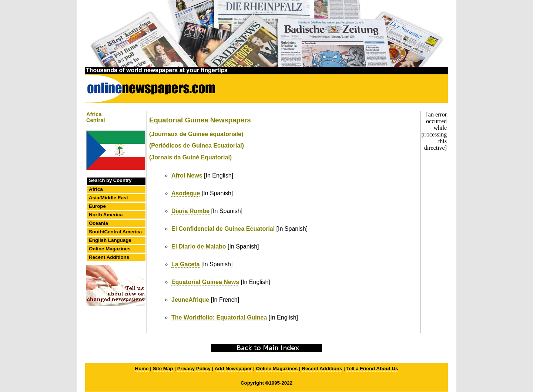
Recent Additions (109, 257)
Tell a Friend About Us (372, 369)
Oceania (98, 223)
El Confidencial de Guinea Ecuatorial (223, 229)
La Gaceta (185, 264)
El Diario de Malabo (199, 246)
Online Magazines (110, 249)
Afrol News (187, 175)
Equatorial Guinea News (205, 282)
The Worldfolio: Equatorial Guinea (219, 317)
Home (142, 369)
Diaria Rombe (190, 211)
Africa (96, 189)
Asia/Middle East (108, 198)
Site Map (163, 369)
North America (106, 215)
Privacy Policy (194, 369)
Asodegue (186, 193)
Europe (97, 206)
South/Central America (115, 232)
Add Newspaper (233, 369)
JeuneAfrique (190, 300)
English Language (110, 240)
